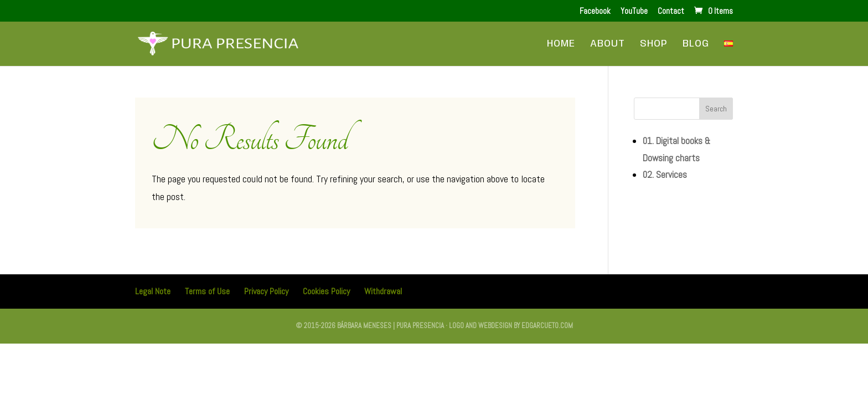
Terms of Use (207, 291)
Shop (654, 44)
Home (561, 44)
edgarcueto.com (547, 326)
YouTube (634, 11)
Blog (696, 44)
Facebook (595, 11)
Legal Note (153, 291)
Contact (671, 11)
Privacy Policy (266, 291)
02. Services (665, 175)
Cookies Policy (326, 291)
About (608, 44)
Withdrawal (383, 291)
